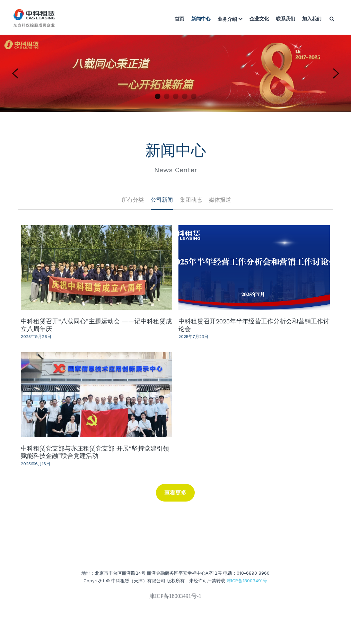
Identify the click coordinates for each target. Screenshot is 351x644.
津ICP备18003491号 (247, 583)
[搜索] (332, 19)
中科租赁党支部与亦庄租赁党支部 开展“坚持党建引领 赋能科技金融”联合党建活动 (95, 452)
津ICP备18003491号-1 (175, 599)
